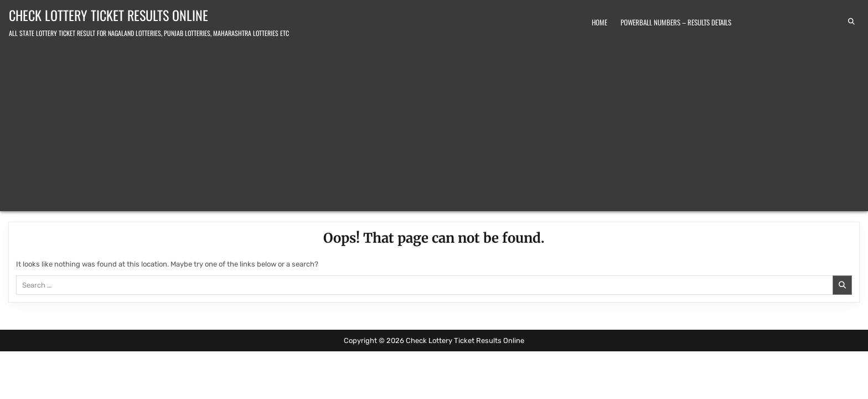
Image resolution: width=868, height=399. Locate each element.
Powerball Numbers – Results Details (676, 22)
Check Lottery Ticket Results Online (108, 15)
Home (600, 22)
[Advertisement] (434, 122)
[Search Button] (851, 22)
